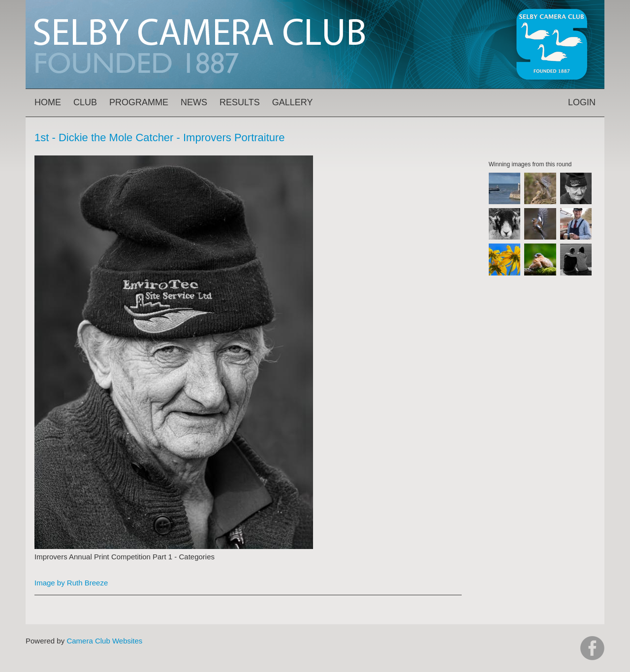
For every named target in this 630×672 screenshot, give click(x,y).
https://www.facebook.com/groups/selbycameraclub (592, 648)
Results (240, 102)
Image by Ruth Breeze (71, 583)
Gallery (293, 102)
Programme (139, 102)
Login (582, 102)
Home (48, 102)
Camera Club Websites (104, 641)
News (194, 102)
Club (85, 102)
